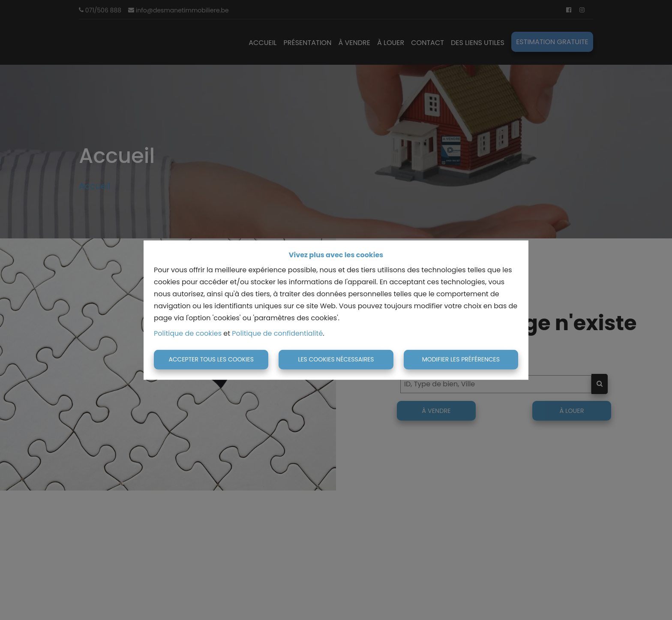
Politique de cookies (188, 333)
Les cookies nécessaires (336, 359)
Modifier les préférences (461, 359)
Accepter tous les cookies (211, 359)
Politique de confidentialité (277, 333)
